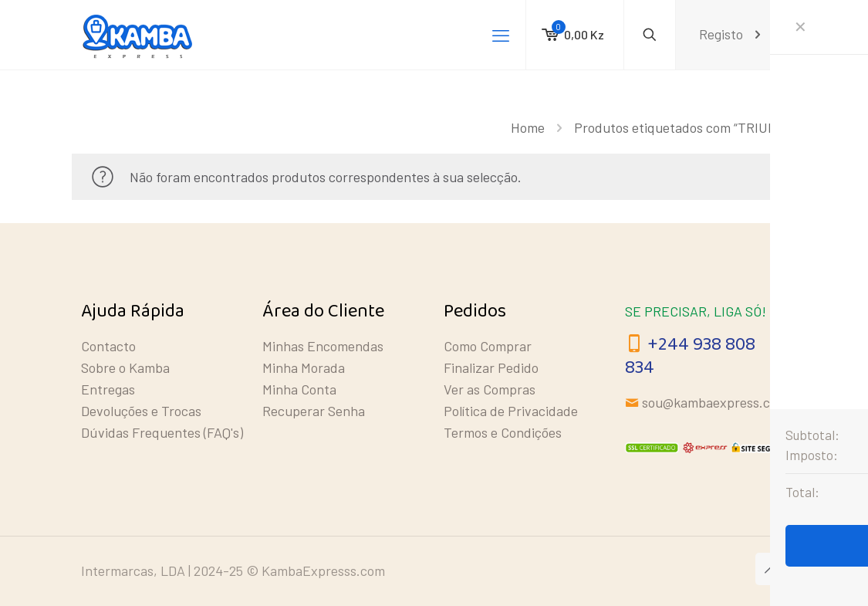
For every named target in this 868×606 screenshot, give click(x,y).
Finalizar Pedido (491, 367)
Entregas (108, 389)
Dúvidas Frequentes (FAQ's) (162, 432)
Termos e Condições (503, 432)
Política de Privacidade (511, 411)
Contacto (108, 346)
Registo (732, 34)
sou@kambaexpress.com (715, 402)
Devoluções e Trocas (141, 411)
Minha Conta (299, 389)
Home (528, 127)
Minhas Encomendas (323, 346)
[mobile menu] (501, 35)
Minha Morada (304, 367)
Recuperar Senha (314, 411)
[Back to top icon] (772, 569)
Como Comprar (488, 346)
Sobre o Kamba (125, 367)
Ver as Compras (490, 389)
